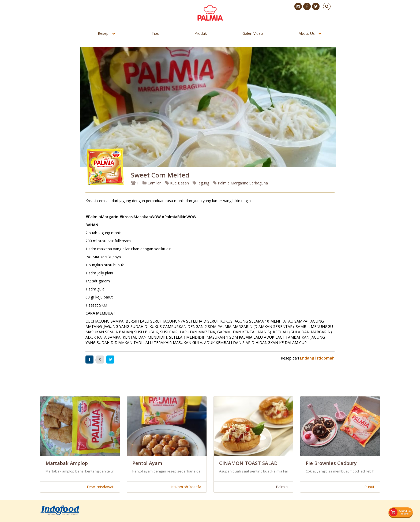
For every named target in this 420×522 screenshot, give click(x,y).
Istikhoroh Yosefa (186, 487)
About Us (307, 33)
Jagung (201, 183)
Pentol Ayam (147, 463)
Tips (155, 33)
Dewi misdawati (101, 487)
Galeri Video (253, 33)
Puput (369, 487)
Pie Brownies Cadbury (331, 463)
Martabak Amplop (67, 463)
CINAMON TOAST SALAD (248, 463)
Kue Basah (177, 183)
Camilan (152, 183)
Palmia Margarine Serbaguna (240, 183)
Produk (201, 33)
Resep (103, 33)
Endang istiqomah (317, 358)
